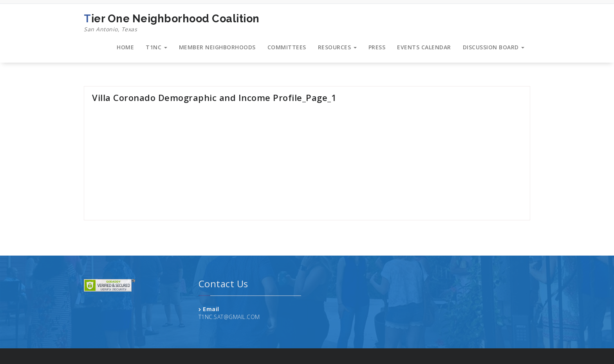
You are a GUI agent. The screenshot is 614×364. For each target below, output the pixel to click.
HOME (125, 47)
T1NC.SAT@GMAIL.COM (229, 317)
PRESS (377, 47)
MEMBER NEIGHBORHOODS (217, 47)
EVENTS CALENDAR (424, 47)
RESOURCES (337, 47)
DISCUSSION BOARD (494, 47)
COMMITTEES (287, 47)
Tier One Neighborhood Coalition (172, 23)
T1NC (156, 47)
